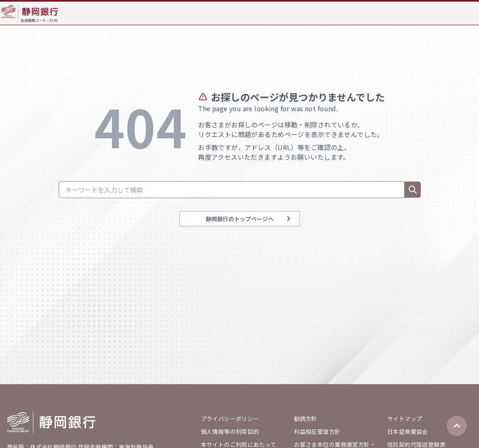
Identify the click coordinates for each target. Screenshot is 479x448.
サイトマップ (405, 418)
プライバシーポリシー (230, 418)
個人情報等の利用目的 (230, 431)
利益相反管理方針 (317, 431)
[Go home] (51, 422)
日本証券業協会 (408, 431)
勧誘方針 (306, 418)
